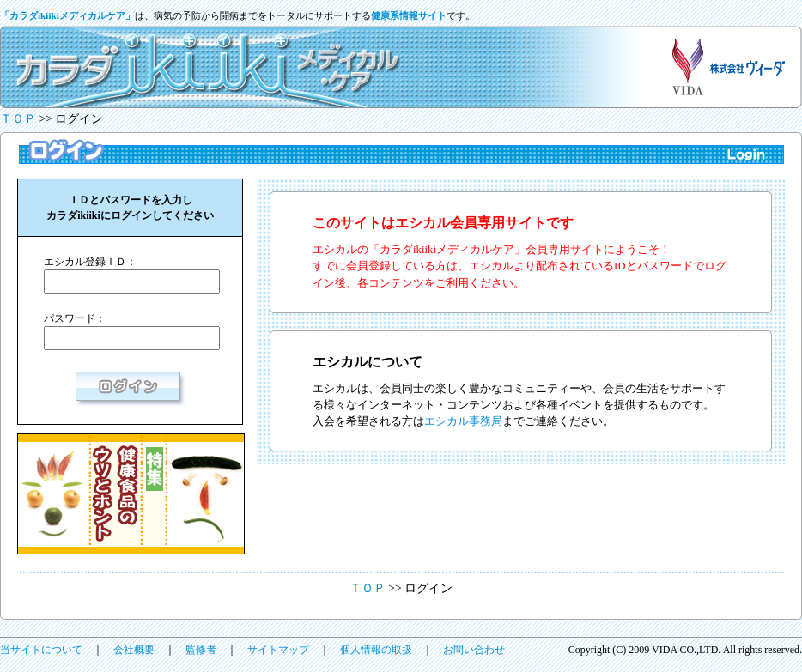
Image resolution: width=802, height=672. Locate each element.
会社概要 (134, 650)
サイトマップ (278, 650)
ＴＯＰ (18, 119)
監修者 (201, 650)
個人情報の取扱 (376, 650)
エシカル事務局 (463, 421)
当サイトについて (41, 650)
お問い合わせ (474, 650)
